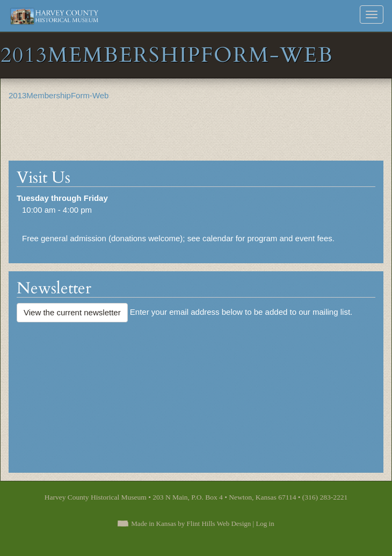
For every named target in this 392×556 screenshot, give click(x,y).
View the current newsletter (72, 312)
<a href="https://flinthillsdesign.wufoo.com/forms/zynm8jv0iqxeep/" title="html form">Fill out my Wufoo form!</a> (196, 392)
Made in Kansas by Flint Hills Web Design (191, 523)
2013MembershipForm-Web (59, 95)
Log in (265, 523)
